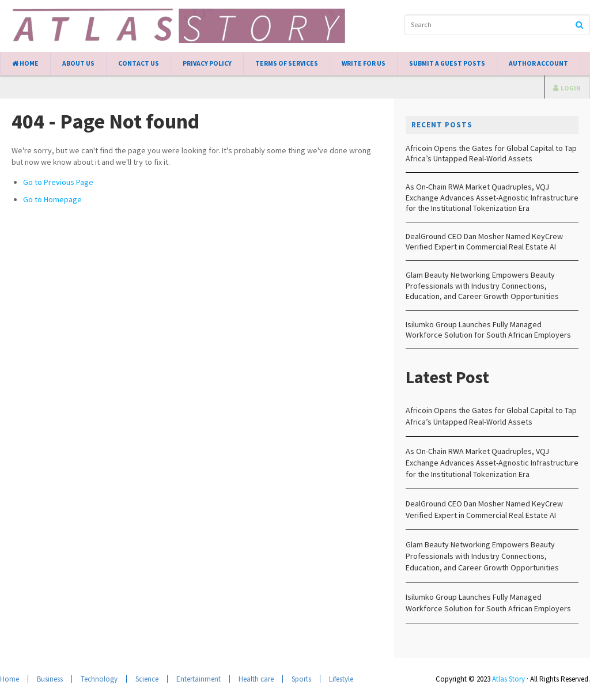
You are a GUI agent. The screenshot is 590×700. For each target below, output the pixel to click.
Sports (301, 679)
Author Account (538, 63)
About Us (78, 63)
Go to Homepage (52, 199)
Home (25, 63)
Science (147, 679)
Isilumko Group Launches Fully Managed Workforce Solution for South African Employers (488, 330)
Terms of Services (287, 63)
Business (50, 679)
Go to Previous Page (58, 182)
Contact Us (139, 63)
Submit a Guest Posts (447, 63)
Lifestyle (341, 679)
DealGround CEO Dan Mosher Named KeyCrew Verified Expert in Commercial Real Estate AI (484, 241)
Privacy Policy (207, 63)
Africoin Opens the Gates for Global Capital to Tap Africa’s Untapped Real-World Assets (491, 153)
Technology (99, 679)
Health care (256, 679)
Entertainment (198, 679)
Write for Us (364, 63)
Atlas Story (508, 679)
